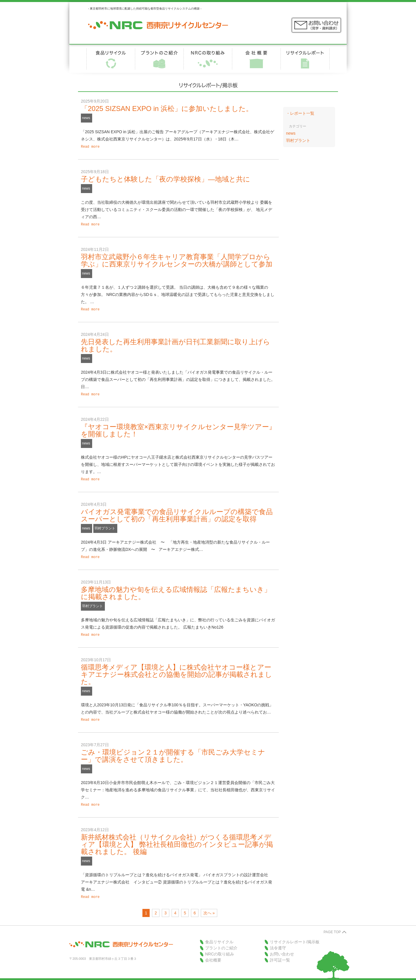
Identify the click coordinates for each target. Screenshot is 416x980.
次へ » (209, 907)
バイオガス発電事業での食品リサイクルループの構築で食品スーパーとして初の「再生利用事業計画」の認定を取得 (177, 512)
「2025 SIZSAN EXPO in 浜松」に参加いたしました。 (167, 109)
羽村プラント (105, 525)
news (86, 118)
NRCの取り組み (220, 948)
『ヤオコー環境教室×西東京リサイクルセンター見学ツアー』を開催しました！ (178, 428)
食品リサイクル (219, 936)
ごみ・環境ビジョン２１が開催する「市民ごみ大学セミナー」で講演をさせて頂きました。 (173, 751)
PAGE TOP (332, 926)
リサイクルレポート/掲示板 (295, 936)
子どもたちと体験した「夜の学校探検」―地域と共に (166, 178)
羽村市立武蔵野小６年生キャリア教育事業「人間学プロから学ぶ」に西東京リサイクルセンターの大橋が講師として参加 (177, 259)
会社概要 (213, 954)
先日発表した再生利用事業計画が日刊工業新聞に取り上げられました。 (175, 344)
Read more (90, 146)
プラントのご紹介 (221, 942)
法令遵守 (278, 942)
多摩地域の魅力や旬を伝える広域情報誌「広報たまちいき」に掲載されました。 (176, 590)
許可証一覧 (280, 954)
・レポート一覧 (300, 113)
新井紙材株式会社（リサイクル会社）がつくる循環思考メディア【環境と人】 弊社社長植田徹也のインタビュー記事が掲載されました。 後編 (177, 839)
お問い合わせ (282, 948)
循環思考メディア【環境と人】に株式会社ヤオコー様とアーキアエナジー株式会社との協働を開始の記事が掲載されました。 (177, 670)
